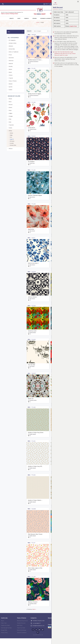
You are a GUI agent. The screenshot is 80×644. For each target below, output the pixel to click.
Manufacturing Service (22, 626)
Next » (34, 615)
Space (10, 78)
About (2, 626)
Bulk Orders (20, 631)
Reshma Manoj (33, 338)
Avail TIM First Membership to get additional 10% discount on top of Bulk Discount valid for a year (65, 54)
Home (38, 28)
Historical (11, 66)
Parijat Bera (32, 168)
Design (35, 18)
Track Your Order (21, 633)
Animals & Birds (13, 48)
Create (11, 18)
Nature (10, 75)
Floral (10, 60)
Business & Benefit (46, 18)
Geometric (11, 63)
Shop (19, 18)
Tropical (11, 83)
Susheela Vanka (33, 406)
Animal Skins (12, 54)
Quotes (11, 92)
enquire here (73, 26)
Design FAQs (4, 635)
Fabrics (26, 18)
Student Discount (21, 628)
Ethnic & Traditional (14, 57)
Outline (11, 95)
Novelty (11, 72)
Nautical (11, 69)
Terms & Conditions (22, 638)
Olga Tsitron (32, 202)
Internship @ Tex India (6, 633)
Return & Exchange (22, 635)
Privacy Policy (4, 638)
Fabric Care (4, 628)
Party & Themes (13, 86)
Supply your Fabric (5, 631)
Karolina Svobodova (34, 67)
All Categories (12, 46)
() (29, 68)
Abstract (11, 51)
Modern (11, 89)
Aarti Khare (32, 372)
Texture (11, 80)
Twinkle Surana (33, 135)
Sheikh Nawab (33, 439)
